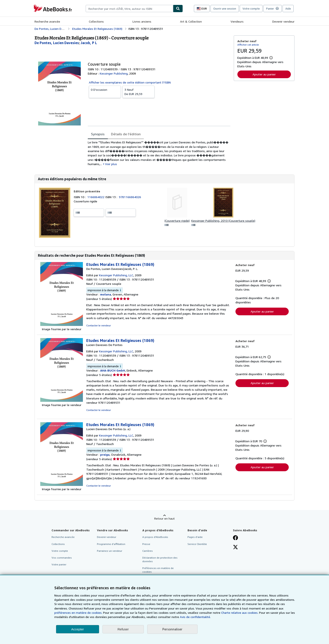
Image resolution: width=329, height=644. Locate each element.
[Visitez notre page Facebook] (235, 538)
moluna (106, 294)
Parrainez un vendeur (110, 551)
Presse (146, 544)
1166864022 (96, 197)
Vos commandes (62, 558)
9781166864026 (130, 197)
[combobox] (129, 9)
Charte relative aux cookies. (240, 613)
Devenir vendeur (283, 21)
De (139, 92)
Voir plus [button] (111, 164)
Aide (288, 9)
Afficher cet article (248, 45)
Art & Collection (191, 21)
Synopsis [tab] (98, 134)
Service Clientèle (197, 544)
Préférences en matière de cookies (158, 570)
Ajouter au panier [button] (264, 74)
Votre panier (59, 564)
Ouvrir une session (225, 9)
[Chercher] (178, 9)
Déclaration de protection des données (160, 559)
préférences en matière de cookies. (78, 613)
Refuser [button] (123, 629)
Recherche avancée (47, 21)
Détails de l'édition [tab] (126, 134)
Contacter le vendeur (99, 325)
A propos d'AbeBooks (155, 537)
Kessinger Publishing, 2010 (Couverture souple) (223, 221)
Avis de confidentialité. (195, 617)
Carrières (148, 551)
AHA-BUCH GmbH (113, 370)
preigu (105, 455)
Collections (96, 21)
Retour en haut (164, 518)
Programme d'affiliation (111, 544)
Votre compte (251, 9)
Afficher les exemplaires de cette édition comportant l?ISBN (130, 82)
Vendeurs (237, 21)
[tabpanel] (159, 153)
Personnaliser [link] (172, 629)
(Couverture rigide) (177, 221)
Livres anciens (142, 21)
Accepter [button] (77, 629)
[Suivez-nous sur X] (235, 547)
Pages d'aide (195, 537)
